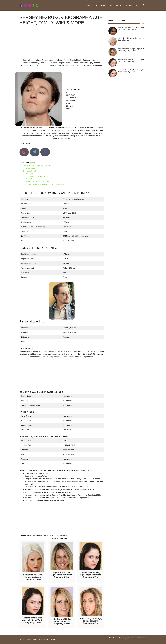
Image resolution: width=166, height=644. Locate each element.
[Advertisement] (62, 44)
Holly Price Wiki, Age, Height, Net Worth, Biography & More (33, 577)
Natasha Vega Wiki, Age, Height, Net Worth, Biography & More (91, 621)
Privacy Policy (126, 638)
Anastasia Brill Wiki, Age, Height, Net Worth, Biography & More (91, 575)
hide (33, 163)
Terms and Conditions (139, 638)
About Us (109, 638)
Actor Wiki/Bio (101, 5)
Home (89, 5)
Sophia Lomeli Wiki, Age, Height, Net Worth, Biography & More (131, 28)
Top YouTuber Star (132, 5)
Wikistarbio (63, 535)
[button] (144, 5)
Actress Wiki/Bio (116, 5)
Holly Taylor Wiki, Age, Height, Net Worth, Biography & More (62, 621)
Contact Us (116, 638)
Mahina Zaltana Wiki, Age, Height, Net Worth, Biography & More (33, 620)
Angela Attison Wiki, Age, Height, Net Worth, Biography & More (62, 575)
